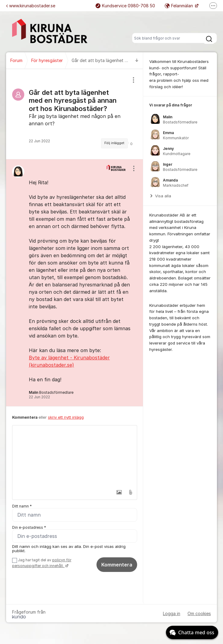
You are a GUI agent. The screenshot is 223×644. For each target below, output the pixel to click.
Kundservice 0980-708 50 (125, 6)
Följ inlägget (114, 143)
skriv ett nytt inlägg (66, 417)
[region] (75, 114)
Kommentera (117, 565)
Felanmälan (179, 6)
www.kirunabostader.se (31, 6)
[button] (117, 492)
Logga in (172, 614)
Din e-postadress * (29, 527)
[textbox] (75, 456)
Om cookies (199, 614)
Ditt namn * (22, 506)
